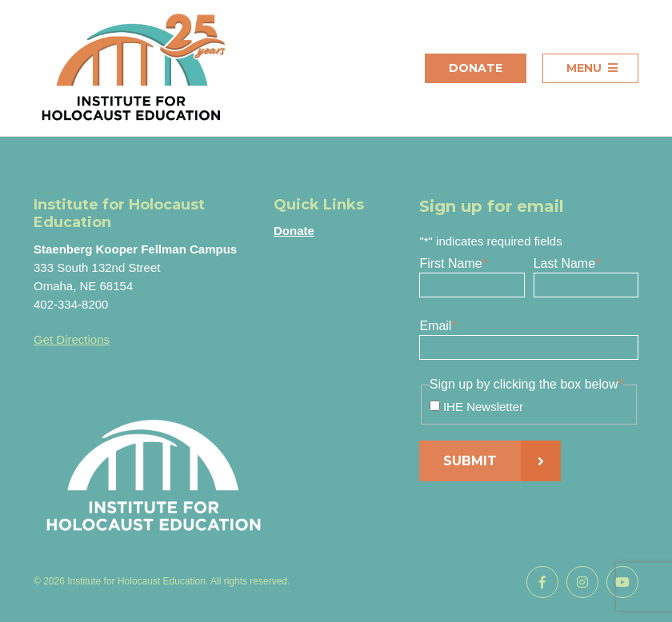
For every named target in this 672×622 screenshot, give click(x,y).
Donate (476, 68)
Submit (470, 461)
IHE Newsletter (483, 407)
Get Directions (72, 339)
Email (438, 326)
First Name (453, 263)
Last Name (567, 263)
